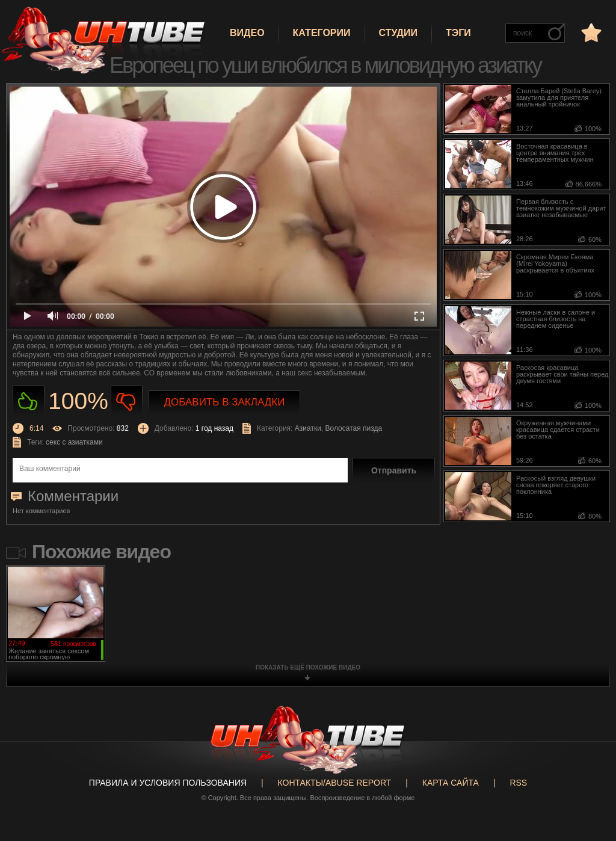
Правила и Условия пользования (168, 783)
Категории (322, 33)
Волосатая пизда (354, 428)
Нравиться (29, 402)
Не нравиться (127, 402)
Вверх (589, 794)
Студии (398, 33)
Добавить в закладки (225, 402)
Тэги (458, 33)
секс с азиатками (74, 442)
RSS (518, 783)
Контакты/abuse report (335, 783)
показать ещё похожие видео (308, 667)
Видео (247, 33)
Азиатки (308, 428)
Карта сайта (451, 783)
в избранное (590, 32)
